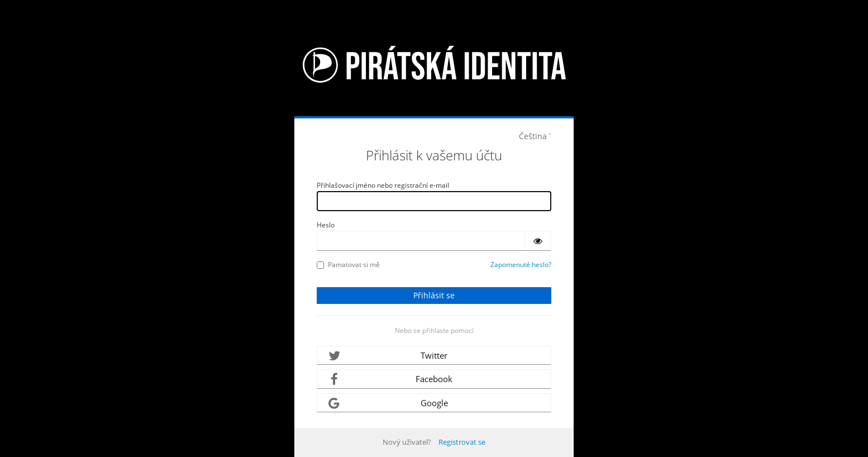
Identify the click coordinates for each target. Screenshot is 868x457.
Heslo (326, 225)
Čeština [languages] (533, 136)
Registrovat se (462, 442)
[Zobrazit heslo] (538, 241)
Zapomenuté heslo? (521, 265)
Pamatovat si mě (348, 265)
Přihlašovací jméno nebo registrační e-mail (383, 185)
